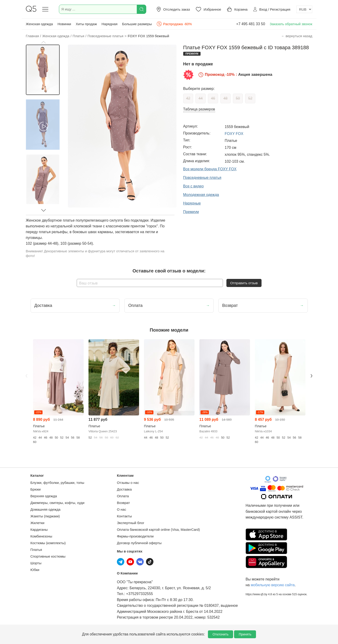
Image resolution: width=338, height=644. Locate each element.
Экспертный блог (131, 523)
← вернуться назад (297, 36)
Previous (27, 376)
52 (250, 98)
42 (188, 98)
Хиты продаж (86, 24)
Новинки (64, 24)
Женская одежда (39, 24)
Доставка (124, 489)
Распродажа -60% (174, 24)
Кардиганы (39, 530)
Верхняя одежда (44, 496)
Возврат (123, 503)
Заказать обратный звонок (291, 24)
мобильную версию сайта (273, 585)
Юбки (35, 570)
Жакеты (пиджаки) (45, 516)
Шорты (36, 563)
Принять (245, 634)
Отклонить (221, 634)
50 (238, 98)
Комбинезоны (41, 536)
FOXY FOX (234, 134)
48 (225, 98)
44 (201, 98)
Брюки (36, 489)
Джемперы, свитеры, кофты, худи (58, 503)
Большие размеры (137, 24)
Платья (36, 550)
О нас (122, 509)
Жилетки (38, 523)
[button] (43, 42)
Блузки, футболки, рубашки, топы (57, 483)
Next (312, 376)
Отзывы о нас (128, 483)
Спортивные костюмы (48, 556)
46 (213, 98)
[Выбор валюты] (304, 9)
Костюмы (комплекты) (48, 543)
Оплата (123, 496)
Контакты (124, 516)
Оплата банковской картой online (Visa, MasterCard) (158, 530)
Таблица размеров (199, 109)
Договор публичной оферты (139, 543)
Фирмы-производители (135, 536)
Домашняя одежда (46, 509)
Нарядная (109, 24)
